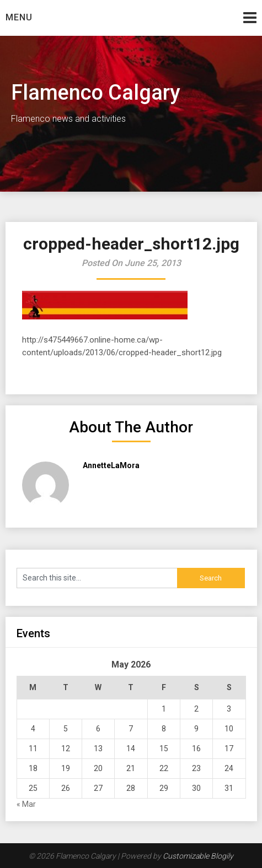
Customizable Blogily (198, 856)
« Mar (26, 804)
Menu (19, 17)
